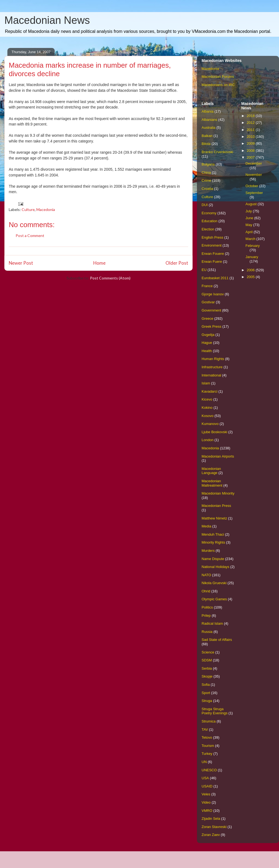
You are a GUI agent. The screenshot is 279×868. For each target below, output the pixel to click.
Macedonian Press (216, 506)
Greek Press (211, 326)
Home (99, 263)
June (250, 218)
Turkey (207, 754)
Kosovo (207, 416)
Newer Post (21, 263)
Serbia (207, 668)
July (249, 211)
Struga (207, 701)
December (254, 163)
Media (206, 526)
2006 (251, 270)
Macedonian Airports (218, 456)
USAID (207, 786)
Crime (206, 180)
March (251, 239)
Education (210, 221)
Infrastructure (212, 367)
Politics (207, 607)
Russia (207, 632)
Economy (209, 213)
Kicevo (207, 399)
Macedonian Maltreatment (212, 483)
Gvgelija (208, 335)
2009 (251, 143)
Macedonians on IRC (218, 85)
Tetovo (207, 737)
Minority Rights (213, 542)
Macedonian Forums (218, 77)
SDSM (207, 660)
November (254, 175)
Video (206, 802)
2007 (251, 157)
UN (204, 762)
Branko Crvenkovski (217, 152)
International (211, 375)
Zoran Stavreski (214, 827)
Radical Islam (212, 623)
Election (208, 229)
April (250, 232)
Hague (207, 343)
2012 (251, 123)
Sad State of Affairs (217, 640)
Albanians (209, 120)
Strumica (209, 721)
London (207, 440)
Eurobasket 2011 (215, 278)
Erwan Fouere (213, 254)
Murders (208, 551)
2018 (251, 116)
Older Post (177, 263)
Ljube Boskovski (214, 432)
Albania (207, 111)
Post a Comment (30, 235)
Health (207, 351)
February (253, 246)
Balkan (207, 136)
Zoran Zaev (211, 835)
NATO (206, 575)
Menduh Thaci (213, 534)
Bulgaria (208, 164)
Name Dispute (213, 559)
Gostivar (208, 302)
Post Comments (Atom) (110, 278)
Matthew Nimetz (214, 518)
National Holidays (215, 567)
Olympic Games (214, 599)
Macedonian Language (211, 471)
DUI (205, 205)
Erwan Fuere (212, 262)
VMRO (207, 811)
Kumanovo (210, 424)
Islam (206, 383)
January (252, 257)
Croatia (207, 189)
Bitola (206, 144)
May (249, 225)
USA (205, 778)
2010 (251, 137)
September (254, 193)
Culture (28, 209)
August (252, 204)
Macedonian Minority (218, 493)
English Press (212, 237)
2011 (251, 130)
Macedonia (46, 209)
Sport (206, 693)
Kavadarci (210, 391)
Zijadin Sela (211, 819)
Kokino (207, 408)
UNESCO (209, 770)
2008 (251, 151)
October (252, 186)
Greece (207, 319)
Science (208, 652)
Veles (206, 794)
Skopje (207, 676)
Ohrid (206, 591)
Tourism (208, 746)
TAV (205, 729)
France (207, 286)
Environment (212, 245)
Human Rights (213, 359)
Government (211, 310)
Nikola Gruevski (214, 583)
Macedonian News (47, 20)
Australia (209, 128)
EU (204, 270)
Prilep (206, 616)
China (206, 172)
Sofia (206, 685)
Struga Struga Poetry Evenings (215, 711)
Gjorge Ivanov (213, 294)
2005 (251, 277)
